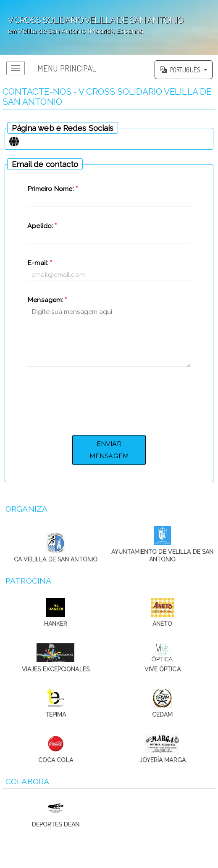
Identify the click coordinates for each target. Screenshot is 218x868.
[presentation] (109, 400)
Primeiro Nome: (53, 189)
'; (109, 27)
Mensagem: (47, 300)
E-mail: (40, 263)
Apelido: (42, 226)
